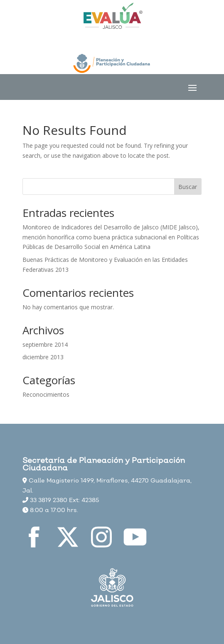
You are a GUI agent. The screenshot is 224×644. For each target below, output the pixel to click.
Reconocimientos (46, 394)
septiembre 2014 (45, 344)
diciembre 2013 (43, 357)
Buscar (188, 187)
